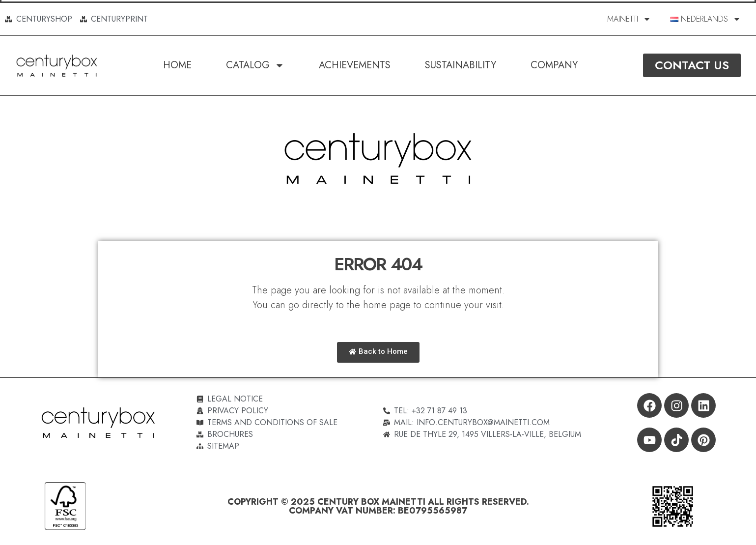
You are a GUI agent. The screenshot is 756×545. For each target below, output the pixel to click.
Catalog (255, 65)
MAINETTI (629, 19)
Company (554, 65)
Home (177, 65)
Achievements (355, 65)
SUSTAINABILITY (461, 65)
